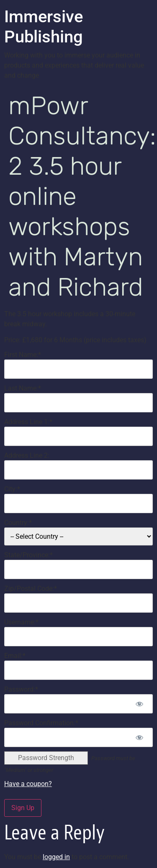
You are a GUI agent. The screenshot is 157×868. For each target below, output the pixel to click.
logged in (56, 857)
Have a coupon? (28, 784)
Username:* (21, 622)
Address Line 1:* (28, 422)
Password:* (21, 689)
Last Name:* (23, 388)
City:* (12, 489)
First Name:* (23, 355)
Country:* (18, 523)
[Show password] (139, 704)
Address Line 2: (27, 455)
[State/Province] (78, 569)
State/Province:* (28, 555)
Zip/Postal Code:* (31, 589)
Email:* (15, 656)
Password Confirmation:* (41, 723)
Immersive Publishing (44, 27)
